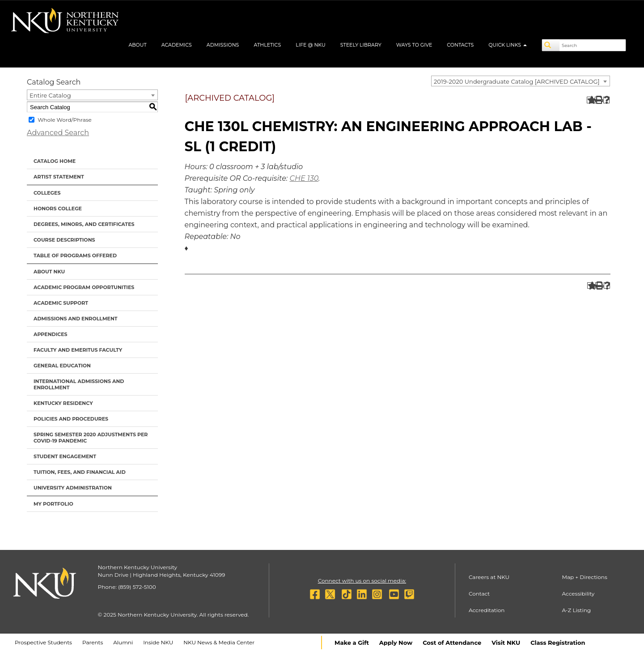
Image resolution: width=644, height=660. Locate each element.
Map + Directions (584, 577)
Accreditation (487, 610)
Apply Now (396, 643)
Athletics (267, 45)
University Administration (73, 488)
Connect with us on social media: (362, 581)
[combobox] (521, 81)
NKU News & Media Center (219, 642)
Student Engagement (65, 456)
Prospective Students (43, 642)
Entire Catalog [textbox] (50, 95)
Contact (479, 594)
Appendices (51, 334)
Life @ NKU (311, 45)
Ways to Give (414, 45)
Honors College (58, 209)
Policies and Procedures (71, 419)
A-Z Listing (576, 610)
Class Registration (558, 643)
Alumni (123, 642)
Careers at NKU (489, 577)
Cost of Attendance (452, 643)
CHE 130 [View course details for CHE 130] (304, 178)
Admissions (223, 45)
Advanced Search (58, 133)
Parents (93, 642)
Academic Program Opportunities (84, 287)
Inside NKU (158, 642)
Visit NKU (506, 643)
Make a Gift (352, 643)
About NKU (49, 272)
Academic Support (61, 303)
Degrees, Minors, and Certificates (84, 224)
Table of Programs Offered (75, 255)
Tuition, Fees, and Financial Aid (80, 472)
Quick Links (508, 45)
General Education (62, 366)
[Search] (551, 45)
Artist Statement (59, 177)
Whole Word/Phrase (65, 120)
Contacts (460, 45)
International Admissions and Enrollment (79, 384)
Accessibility (578, 594)
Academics (177, 45)
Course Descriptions (64, 240)
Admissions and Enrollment (76, 319)
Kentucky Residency (63, 403)
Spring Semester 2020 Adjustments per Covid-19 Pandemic (91, 438)
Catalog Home (55, 161)
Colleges (47, 193)
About (137, 45)
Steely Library (361, 45)
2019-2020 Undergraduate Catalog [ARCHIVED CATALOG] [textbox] (517, 81)
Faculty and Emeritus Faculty (78, 350)
